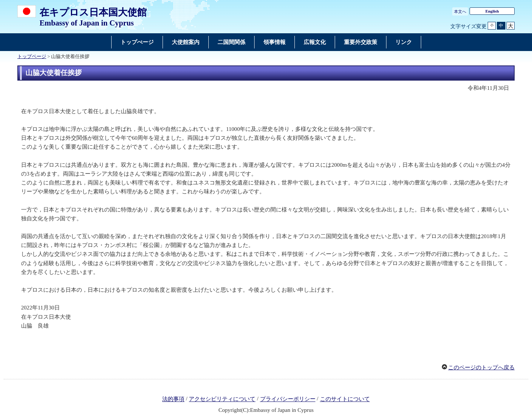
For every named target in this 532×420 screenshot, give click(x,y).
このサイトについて (345, 399)
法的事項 (173, 399)
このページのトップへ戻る (481, 367)
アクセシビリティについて (222, 399)
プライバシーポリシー (288, 399)
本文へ (460, 11)
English (492, 11)
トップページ (32, 57)
